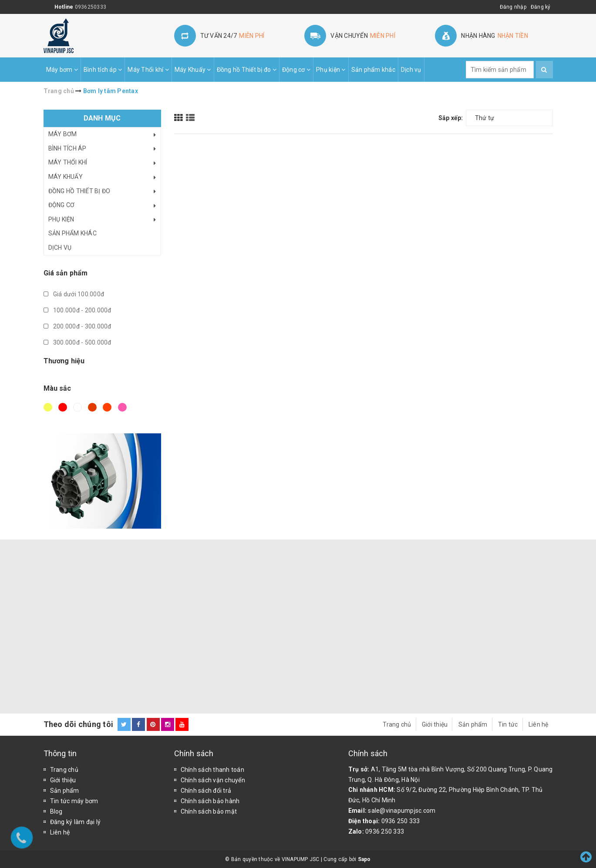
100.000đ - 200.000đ (77, 310)
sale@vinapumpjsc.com (402, 811)
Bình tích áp (103, 70)
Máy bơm (62, 70)
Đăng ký (541, 7)
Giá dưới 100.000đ (74, 294)
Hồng (122, 407)
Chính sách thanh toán (212, 770)
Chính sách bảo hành (210, 801)
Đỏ (63, 407)
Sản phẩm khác (373, 70)
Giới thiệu (435, 724)
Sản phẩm (473, 724)
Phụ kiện (331, 70)
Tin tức (508, 724)
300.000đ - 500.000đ (77, 342)
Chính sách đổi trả (206, 791)
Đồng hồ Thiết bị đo (247, 70)
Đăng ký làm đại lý (76, 822)
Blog (56, 811)
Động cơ (296, 70)
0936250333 (91, 7)
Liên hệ (539, 724)
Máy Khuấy (193, 70)
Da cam (107, 407)
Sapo (364, 859)
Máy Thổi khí (148, 70)
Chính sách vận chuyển (213, 780)
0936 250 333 (401, 821)
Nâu (92, 407)
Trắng (77, 407)
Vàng (48, 407)
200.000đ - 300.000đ (77, 326)
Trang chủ (397, 724)
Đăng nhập (513, 7)
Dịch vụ (411, 70)
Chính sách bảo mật (209, 811)
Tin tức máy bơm (74, 801)
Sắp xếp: (451, 118)
